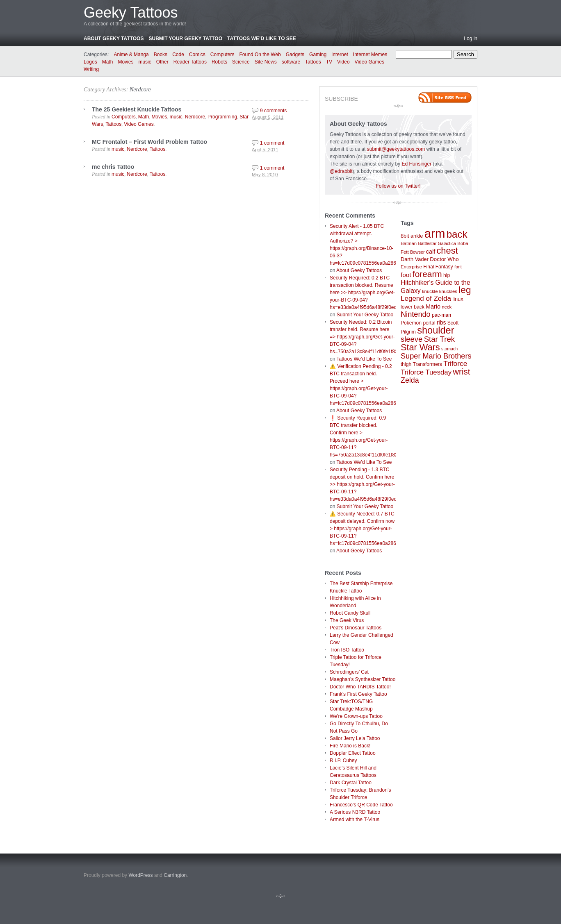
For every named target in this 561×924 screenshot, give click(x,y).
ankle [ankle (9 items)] (417, 236)
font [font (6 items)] (458, 267)
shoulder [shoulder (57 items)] (436, 330)
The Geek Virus (347, 620)
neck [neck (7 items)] (447, 307)
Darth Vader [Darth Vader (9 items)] (415, 259)
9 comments (273, 111)
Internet (340, 54)
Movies (125, 62)
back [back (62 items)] (457, 234)
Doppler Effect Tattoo (353, 753)
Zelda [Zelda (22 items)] (410, 380)
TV (329, 62)
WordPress (140, 875)
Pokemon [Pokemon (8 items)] (411, 323)
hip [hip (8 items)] (447, 275)
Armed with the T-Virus (355, 820)
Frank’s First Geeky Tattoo (358, 694)
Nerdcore (140, 90)
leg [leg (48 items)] (465, 290)
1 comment (272, 143)
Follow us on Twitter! (398, 186)
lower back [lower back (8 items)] (413, 307)
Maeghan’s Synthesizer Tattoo (363, 679)
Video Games (370, 62)
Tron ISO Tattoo (347, 650)
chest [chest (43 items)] (447, 251)
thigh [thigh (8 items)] (406, 364)
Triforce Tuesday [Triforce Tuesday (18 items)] (426, 372)
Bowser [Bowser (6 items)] (417, 252)
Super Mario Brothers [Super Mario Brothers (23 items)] (436, 356)
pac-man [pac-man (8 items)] (441, 315)
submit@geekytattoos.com (396, 149)
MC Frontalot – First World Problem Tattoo (149, 142)
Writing (91, 69)
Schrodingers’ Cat (349, 672)
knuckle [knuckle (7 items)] (430, 291)
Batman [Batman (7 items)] (409, 243)
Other (162, 62)
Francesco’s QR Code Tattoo (361, 805)
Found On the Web (260, 54)
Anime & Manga (131, 54)
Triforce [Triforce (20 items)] (455, 363)
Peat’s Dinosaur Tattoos (356, 628)
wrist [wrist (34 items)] (461, 372)
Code (178, 54)
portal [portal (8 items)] (429, 323)
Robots (219, 62)
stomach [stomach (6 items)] (449, 349)
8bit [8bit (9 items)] (405, 236)
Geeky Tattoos (131, 12)
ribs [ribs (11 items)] (441, 322)
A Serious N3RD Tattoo (355, 812)
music (145, 62)
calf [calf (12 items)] (431, 252)
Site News (266, 62)
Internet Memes (370, 54)
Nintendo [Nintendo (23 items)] (416, 314)
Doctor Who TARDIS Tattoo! (360, 687)
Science (241, 62)
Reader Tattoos (190, 62)
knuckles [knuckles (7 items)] (448, 291)
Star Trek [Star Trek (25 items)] (439, 339)
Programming (222, 117)
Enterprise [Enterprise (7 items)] (411, 267)
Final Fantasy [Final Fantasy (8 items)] (438, 267)
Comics (197, 54)
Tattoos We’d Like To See (262, 39)
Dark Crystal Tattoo (351, 783)
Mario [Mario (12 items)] (433, 306)
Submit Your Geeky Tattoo (185, 39)
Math (108, 62)
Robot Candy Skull (350, 613)
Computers (222, 54)
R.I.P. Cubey (343, 761)
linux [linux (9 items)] (458, 299)
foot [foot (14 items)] (406, 275)
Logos (90, 62)
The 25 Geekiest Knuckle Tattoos (137, 109)
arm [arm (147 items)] (435, 233)
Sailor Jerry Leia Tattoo (355, 738)
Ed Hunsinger (416, 164)
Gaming (318, 54)
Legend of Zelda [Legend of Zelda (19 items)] (426, 299)
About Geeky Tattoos (114, 39)
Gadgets (295, 54)
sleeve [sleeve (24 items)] (412, 339)
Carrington (175, 875)
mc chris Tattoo (113, 167)
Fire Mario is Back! (350, 746)
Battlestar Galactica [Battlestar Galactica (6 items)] (437, 243)
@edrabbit (341, 171)
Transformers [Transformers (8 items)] (428, 364)
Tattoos (313, 62)
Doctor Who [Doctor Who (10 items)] (444, 259)
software (291, 62)
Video (343, 62)
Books (161, 54)
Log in (471, 39)
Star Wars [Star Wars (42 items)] (420, 347)
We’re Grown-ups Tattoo (356, 716)
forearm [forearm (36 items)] (427, 274)
